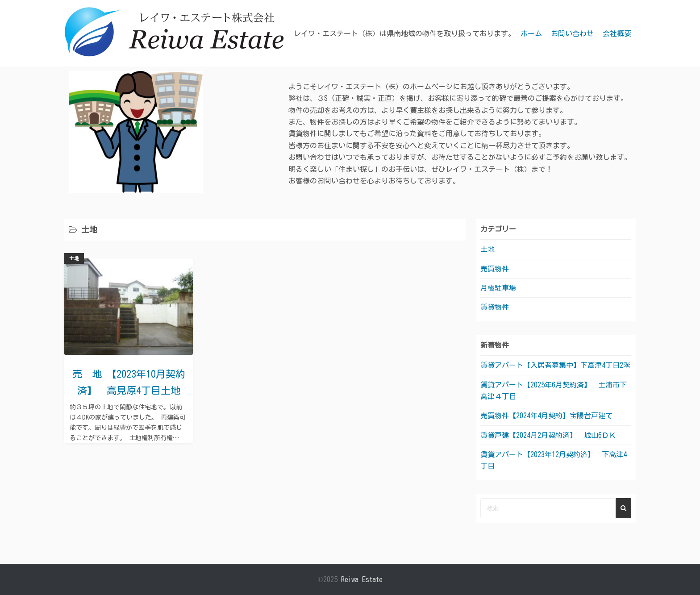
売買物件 (495, 269)
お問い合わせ (572, 33)
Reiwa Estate (362, 579)
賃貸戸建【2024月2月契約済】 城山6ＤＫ (548, 435)
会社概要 (617, 33)
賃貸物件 (495, 307)
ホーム (531, 33)
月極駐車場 (498, 288)
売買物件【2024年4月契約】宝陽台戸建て (546, 416)
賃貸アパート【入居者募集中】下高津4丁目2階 (562, 365)
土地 (74, 258)
